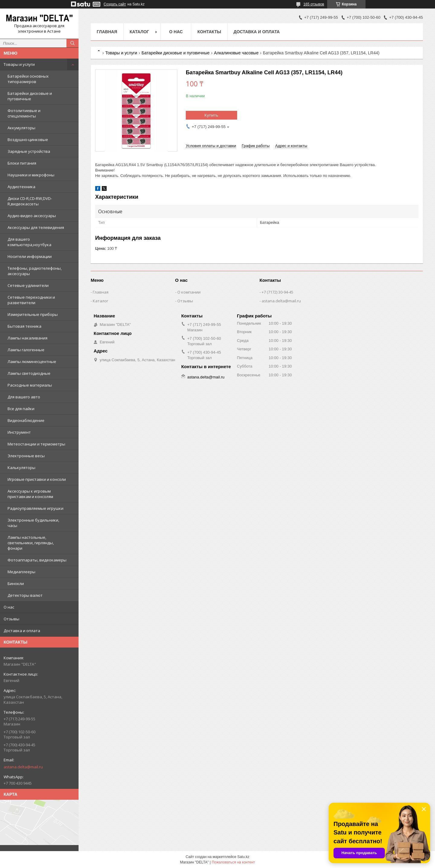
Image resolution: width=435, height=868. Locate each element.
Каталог (139, 32)
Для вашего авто (24, 397)
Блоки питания (22, 163)
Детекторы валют (25, 595)
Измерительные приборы (33, 314)
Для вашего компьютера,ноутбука (29, 242)
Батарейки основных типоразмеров (28, 79)
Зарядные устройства (29, 151)
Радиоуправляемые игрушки (35, 508)
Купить (211, 115)
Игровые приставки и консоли (37, 479)
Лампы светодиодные (29, 373)
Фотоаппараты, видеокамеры (37, 560)
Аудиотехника (21, 187)
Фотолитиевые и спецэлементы (24, 113)
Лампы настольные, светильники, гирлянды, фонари (31, 543)
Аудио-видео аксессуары (32, 216)
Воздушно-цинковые (28, 140)
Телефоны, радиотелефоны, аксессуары (35, 271)
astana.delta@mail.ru (23, 767)
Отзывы (11, 619)
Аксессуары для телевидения (36, 227)
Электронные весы (26, 456)
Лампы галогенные (26, 350)
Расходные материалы (30, 385)
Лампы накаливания (27, 338)
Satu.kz (243, 857)
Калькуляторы (21, 468)
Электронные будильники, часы (33, 523)
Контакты (209, 32)
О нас (9, 607)
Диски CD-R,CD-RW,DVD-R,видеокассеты (30, 201)
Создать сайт (115, 4)
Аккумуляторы (21, 128)
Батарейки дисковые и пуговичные (30, 96)
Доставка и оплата (22, 631)
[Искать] (72, 43)
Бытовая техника (24, 326)
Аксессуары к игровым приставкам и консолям (30, 494)
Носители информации (30, 256)
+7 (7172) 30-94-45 (277, 292)
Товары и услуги (19, 64)
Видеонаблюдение (26, 420)
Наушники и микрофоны (31, 175)
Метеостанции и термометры (36, 444)
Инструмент (19, 432)
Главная (107, 32)
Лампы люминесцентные (32, 362)
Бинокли (16, 583)
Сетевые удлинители (28, 285)
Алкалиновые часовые (236, 53)
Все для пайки (21, 409)
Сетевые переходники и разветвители (31, 300)
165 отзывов (314, 4)
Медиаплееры (21, 572)
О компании (189, 292)
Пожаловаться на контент (233, 862)
